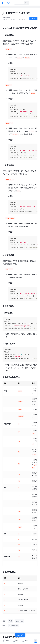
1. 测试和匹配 (8, 639)
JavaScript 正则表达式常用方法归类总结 (15, 636)
